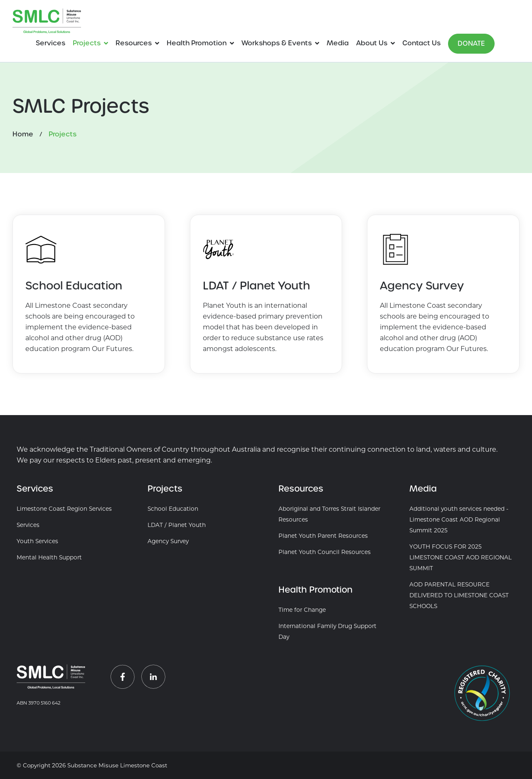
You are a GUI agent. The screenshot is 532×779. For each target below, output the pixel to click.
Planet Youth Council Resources (325, 552)
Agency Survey (168, 541)
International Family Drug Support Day (328, 631)
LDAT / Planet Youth (177, 525)
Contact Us (421, 43)
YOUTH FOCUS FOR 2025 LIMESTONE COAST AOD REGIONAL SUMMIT (461, 557)
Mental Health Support (49, 557)
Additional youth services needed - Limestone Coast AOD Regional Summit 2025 (459, 519)
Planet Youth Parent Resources (323, 536)
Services (50, 43)
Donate (471, 43)
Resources (134, 43)
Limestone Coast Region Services (64, 509)
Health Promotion (197, 43)
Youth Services (37, 541)
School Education (173, 509)
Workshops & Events (277, 43)
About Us (372, 43)
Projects (87, 43)
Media (338, 43)
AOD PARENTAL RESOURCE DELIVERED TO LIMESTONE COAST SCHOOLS (459, 595)
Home (23, 134)
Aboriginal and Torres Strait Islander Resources (329, 514)
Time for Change (302, 610)
